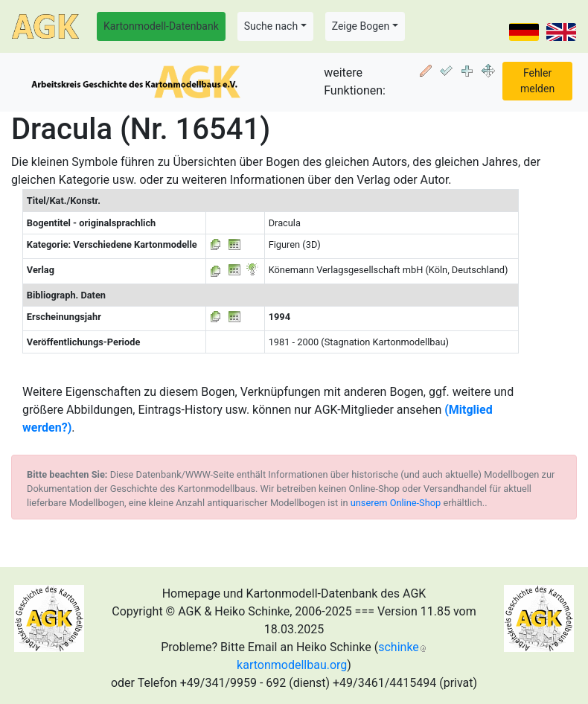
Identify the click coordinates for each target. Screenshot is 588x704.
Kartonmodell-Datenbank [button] (161, 26)
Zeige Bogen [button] (361, 26)
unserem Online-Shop (396, 503)
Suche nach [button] (271, 26)
